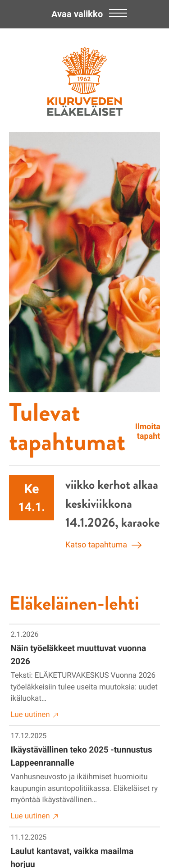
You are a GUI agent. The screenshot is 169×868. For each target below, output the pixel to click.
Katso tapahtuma (103, 545)
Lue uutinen (35, 715)
